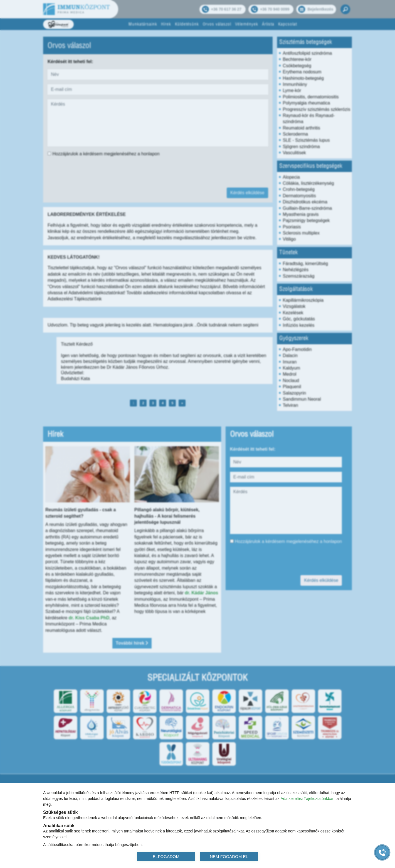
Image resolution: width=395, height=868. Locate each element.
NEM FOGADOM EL (229, 856)
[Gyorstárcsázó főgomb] (382, 852)
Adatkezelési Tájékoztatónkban (308, 799)
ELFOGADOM (166, 856)
